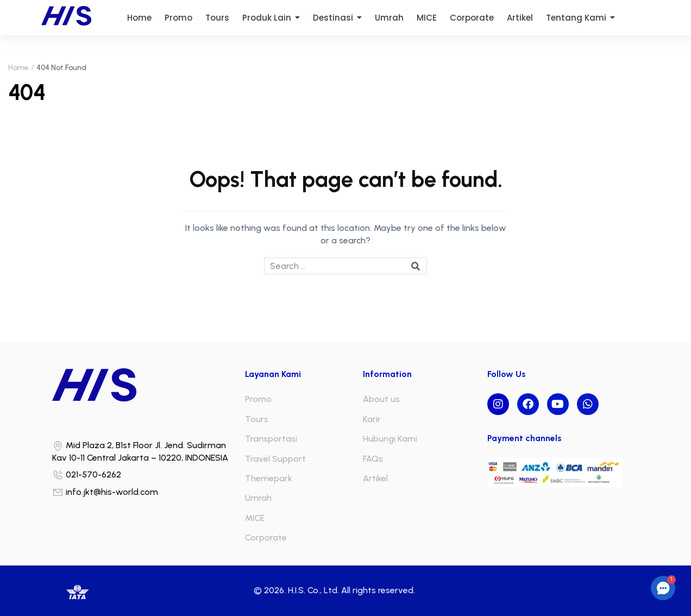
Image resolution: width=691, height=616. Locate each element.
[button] (663, 588)
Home (18, 68)
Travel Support (275, 459)
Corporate (266, 538)
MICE (255, 518)
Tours (257, 419)
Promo (258, 399)
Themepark (269, 478)
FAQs (373, 459)
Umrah (258, 498)
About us (381, 399)
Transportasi (271, 439)
